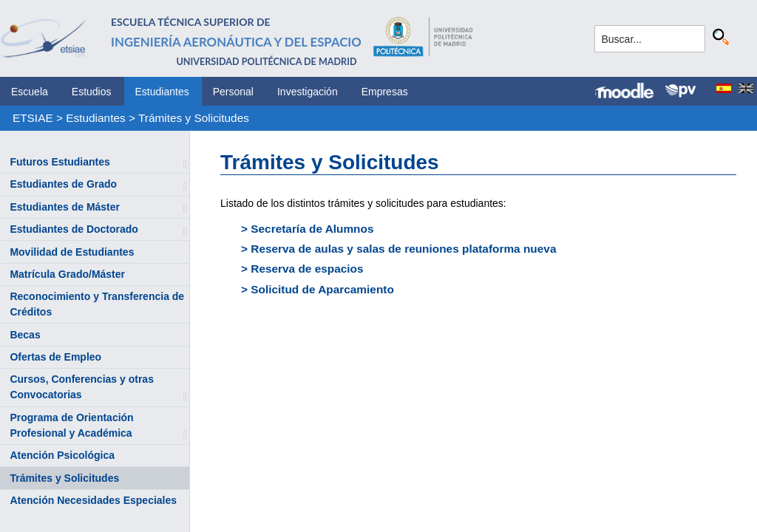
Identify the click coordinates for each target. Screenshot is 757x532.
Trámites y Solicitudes (194, 118)
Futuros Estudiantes (60, 162)
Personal (233, 92)
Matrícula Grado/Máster (67, 274)
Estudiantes (162, 92)
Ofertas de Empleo (55, 357)
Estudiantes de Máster (65, 207)
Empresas (385, 92)
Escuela (30, 92)
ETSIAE (33, 118)
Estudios (92, 92)
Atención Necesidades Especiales (93, 500)
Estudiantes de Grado (63, 184)
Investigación (308, 92)
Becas (25, 335)
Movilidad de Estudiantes (72, 252)
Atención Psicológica (62, 455)
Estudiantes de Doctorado (74, 229)
